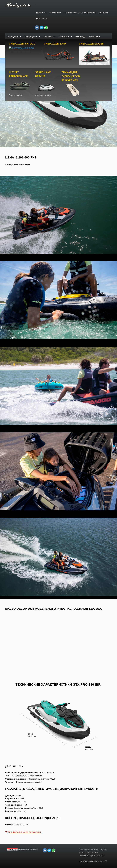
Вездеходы (81, 36)
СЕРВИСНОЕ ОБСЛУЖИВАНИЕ (80, 13)
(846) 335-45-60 (90, 862)
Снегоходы (66, 36)
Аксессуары (95, 36)
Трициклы (50, 36)
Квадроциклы (32, 36)
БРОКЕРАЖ (55, 13)
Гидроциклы (14, 36)
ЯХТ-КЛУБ (104, 13)
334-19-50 (103, 862)
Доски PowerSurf (15, 42)
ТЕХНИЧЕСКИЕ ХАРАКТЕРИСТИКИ (25, 833)
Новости (41, 13)
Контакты (42, 19)
